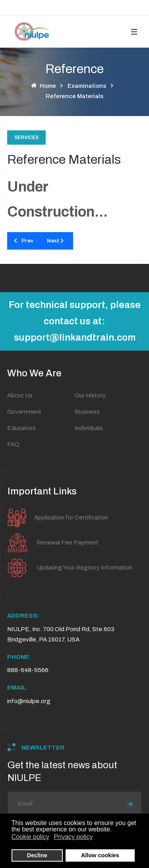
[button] (134, 32)
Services (26, 138)
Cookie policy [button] (30, 837)
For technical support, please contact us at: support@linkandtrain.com (75, 321)
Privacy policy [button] (74, 837)
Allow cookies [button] (100, 855)
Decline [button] (37, 855)
